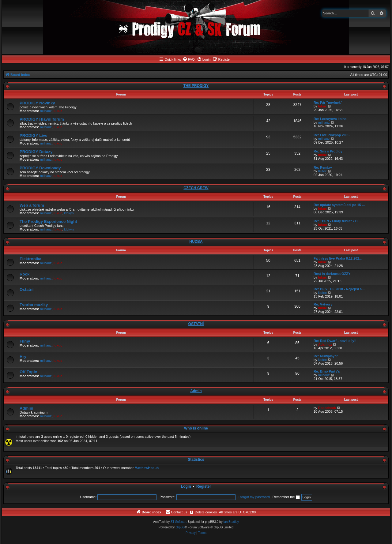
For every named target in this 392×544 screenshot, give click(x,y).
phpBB (180, 527)
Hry (23, 356)
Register (204, 486)
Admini (26, 408)
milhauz (46, 111)
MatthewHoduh (147, 468)
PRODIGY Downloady (40, 168)
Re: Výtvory (323, 304)
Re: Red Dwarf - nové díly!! (335, 341)
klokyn (69, 213)
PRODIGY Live (34, 135)
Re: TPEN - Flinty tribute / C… (337, 221)
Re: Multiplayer (326, 356)
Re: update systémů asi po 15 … (339, 205)
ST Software (179, 522)
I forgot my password (254, 497)
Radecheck (327, 408)
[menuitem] (189, 59)
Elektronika (30, 259)
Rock (24, 274)
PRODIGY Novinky (37, 103)
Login (186, 486)
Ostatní (26, 289)
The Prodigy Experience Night (48, 221)
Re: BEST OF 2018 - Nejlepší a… (339, 289)
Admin (196, 391)
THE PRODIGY (196, 86)
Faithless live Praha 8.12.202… (338, 258)
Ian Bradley (231, 522)
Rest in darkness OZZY (332, 274)
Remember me (286, 497)
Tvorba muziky (34, 305)
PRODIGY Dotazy (36, 152)
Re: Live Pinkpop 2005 (332, 135)
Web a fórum (32, 205)
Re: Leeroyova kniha (330, 119)
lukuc (58, 111)
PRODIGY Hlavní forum (42, 119)
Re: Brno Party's (327, 371)
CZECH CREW (196, 188)
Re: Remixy (323, 167)
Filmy (25, 341)
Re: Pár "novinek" (328, 103)
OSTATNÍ (196, 324)
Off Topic (28, 372)
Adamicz (325, 344)
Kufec (322, 171)
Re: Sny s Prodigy (328, 151)
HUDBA (196, 242)
